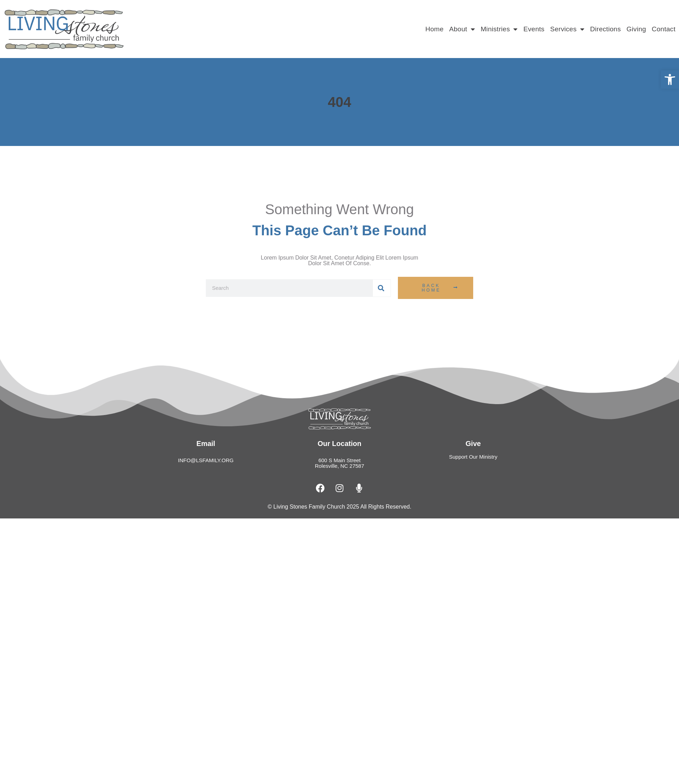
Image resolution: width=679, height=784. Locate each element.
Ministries (499, 29)
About (462, 29)
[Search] (382, 288)
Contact (664, 29)
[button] (670, 79)
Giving (636, 29)
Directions (605, 29)
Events (534, 29)
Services (567, 29)
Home (434, 29)
